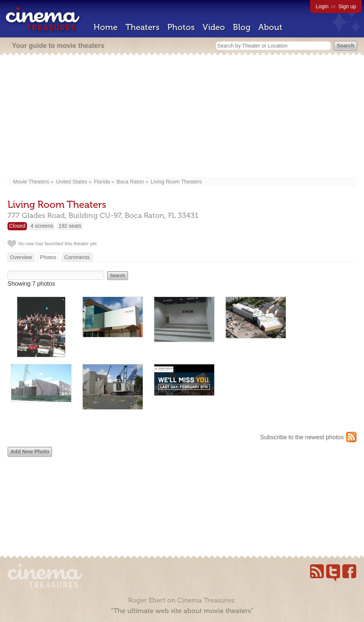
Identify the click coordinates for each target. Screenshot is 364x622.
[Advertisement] (182, 117)
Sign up (347, 6)
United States (72, 182)
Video (214, 27)
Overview (21, 257)
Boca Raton (130, 182)
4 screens (42, 226)
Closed (17, 226)
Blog (242, 27)
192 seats (70, 226)
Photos (181, 27)
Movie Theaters (31, 182)
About (270, 27)
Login (322, 6)
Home (106, 27)
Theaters (142, 27)
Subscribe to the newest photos (302, 437)
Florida (102, 182)
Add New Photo (30, 452)
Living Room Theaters (176, 182)
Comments (77, 257)
